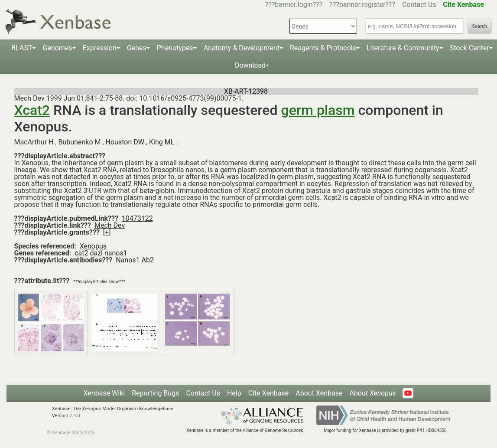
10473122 (137, 218)
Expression (100, 48)
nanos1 (116, 253)
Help (234, 393)
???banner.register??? (362, 5)
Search (480, 26)
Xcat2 (32, 110)
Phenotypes (175, 48)
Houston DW (125, 142)
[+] (107, 232)
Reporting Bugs (155, 393)
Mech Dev (110, 225)
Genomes (58, 48)
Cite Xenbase (269, 393)
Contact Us (419, 5)
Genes (137, 48)
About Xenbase (319, 393)
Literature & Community (403, 48)
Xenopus (93, 246)
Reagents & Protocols (323, 48)
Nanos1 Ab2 (135, 260)
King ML (162, 142)
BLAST (22, 48)
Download (250, 65)
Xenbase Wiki (104, 393)
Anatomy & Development (242, 48)
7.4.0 (75, 416)
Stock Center (469, 48)
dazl (96, 253)
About (372, 393)
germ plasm (318, 110)
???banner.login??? (294, 5)
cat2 (81, 253)
